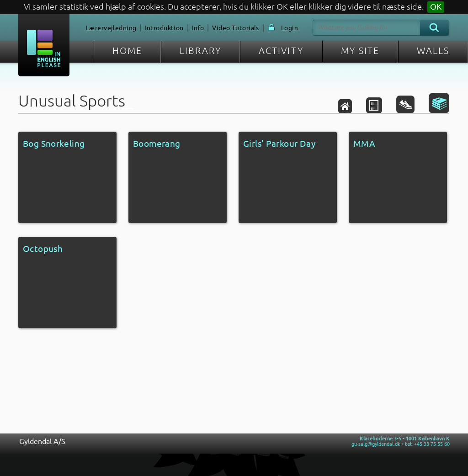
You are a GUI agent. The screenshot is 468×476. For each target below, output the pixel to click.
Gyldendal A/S (42, 441)
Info (198, 28)
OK (436, 7)
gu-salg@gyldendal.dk (376, 444)
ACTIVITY (281, 51)
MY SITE (360, 51)
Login (290, 28)
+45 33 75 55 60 (432, 444)
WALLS (433, 51)
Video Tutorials (235, 28)
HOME (127, 51)
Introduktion (164, 28)
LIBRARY (200, 51)
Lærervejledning (111, 28)
